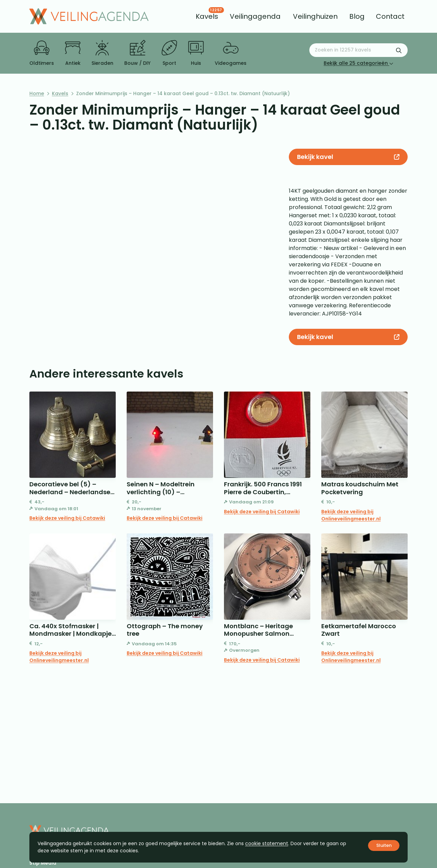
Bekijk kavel (348, 157)
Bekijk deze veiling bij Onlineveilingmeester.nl (351, 515)
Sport (169, 53)
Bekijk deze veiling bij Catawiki (67, 518)
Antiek (73, 53)
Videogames (231, 53)
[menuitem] (207, 16)
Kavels (60, 93)
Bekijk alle (358, 63)
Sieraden (102, 53)
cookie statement (267, 843)
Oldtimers (42, 53)
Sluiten (384, 845)
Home (37, 93)
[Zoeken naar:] (358, 50)
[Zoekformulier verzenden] (399, 50)
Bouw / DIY (137, 53)
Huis (196, 53)
